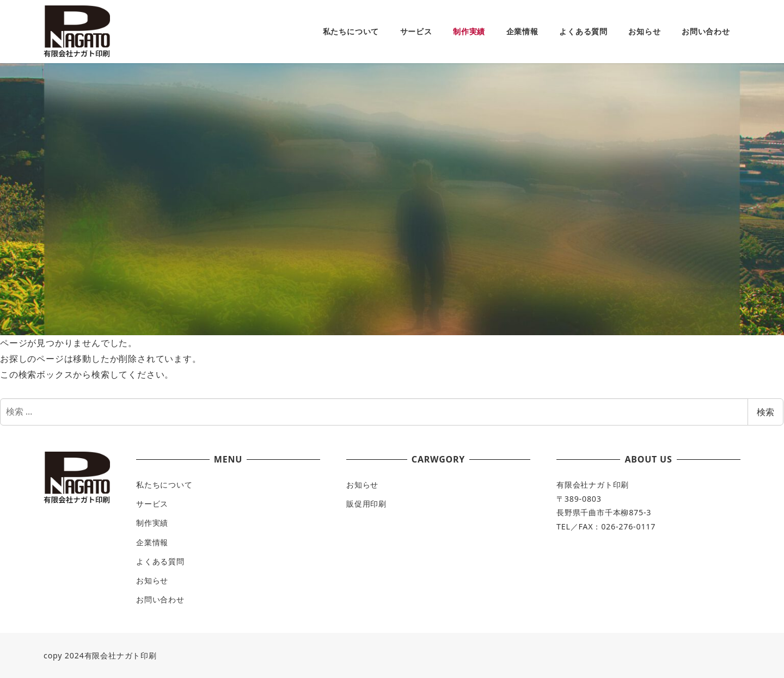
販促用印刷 (366, 504)
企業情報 (152, 542)
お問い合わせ (160, 599)
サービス (152, 504)
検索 (765, 412)
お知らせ (152, 580)
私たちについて (164, 485)
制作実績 (152, 523)
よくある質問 (160, 561)
